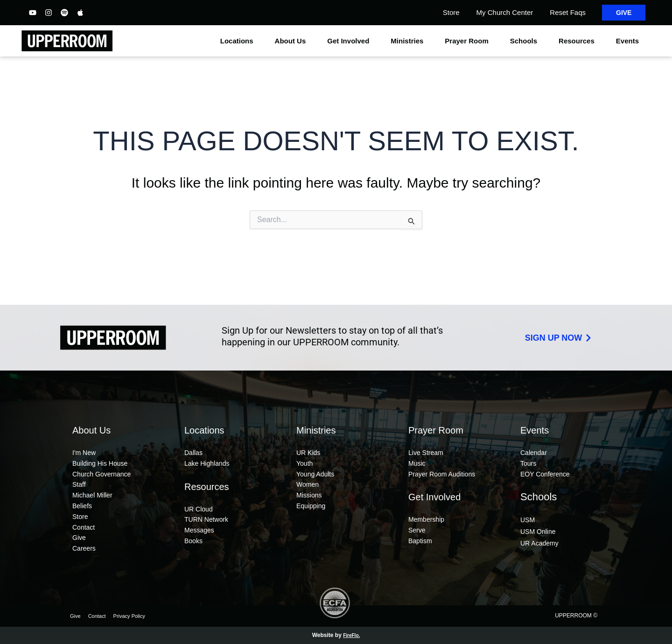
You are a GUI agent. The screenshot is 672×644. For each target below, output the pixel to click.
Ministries (409, 41)
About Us (293, 41)
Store (451, 12)
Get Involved (350, 41)
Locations (239, 41)
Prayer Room (469, 41)
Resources (579, 41)
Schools (526, 41)
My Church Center (505, 12)
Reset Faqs (568, 12)
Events (630, 41)
